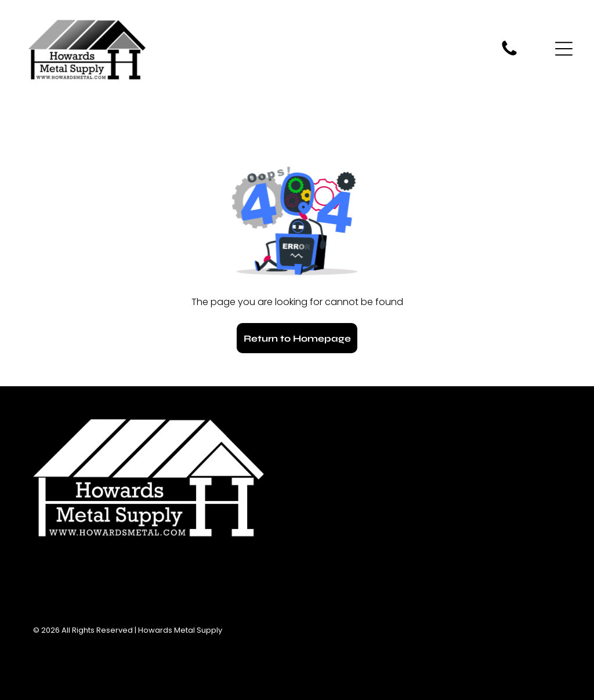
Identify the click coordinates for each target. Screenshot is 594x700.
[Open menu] (564, 49)
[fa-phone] (509, 55)
